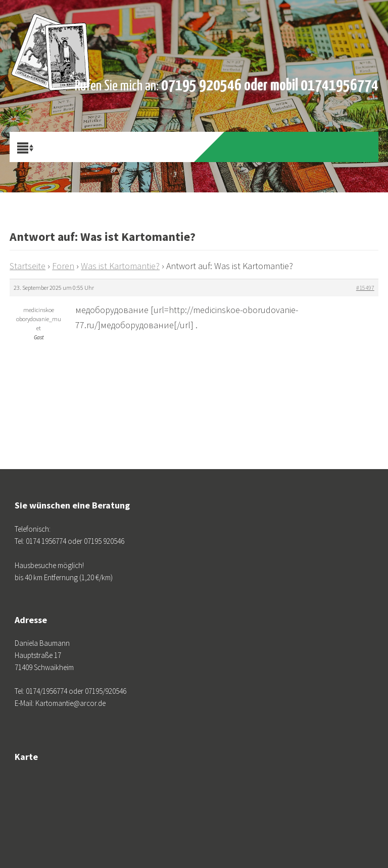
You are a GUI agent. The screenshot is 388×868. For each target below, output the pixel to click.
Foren (63, 266)
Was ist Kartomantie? (120, 266)
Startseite (28, 266)
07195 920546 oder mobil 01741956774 (270, 86)
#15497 (365, 288)
